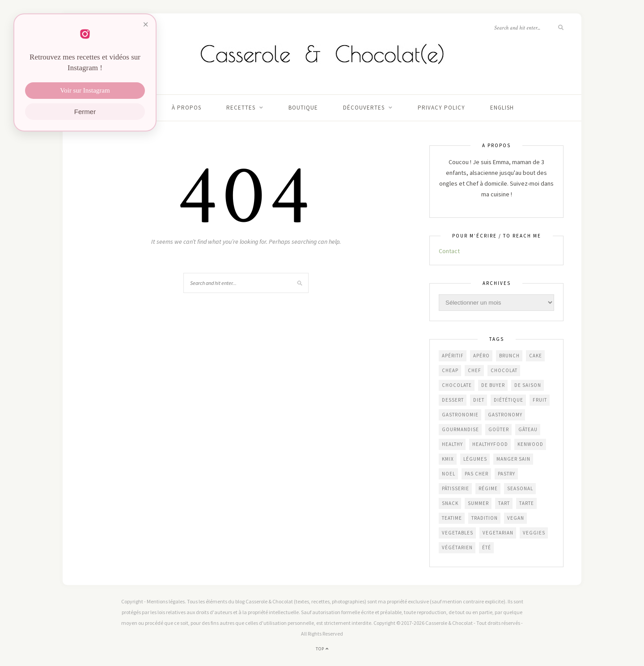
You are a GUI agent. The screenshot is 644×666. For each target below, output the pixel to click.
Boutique (303, 108)
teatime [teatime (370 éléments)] (452, 518)
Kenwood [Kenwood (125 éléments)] (530, 444)
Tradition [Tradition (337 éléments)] (485, 518)
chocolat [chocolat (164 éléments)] (504, 370)
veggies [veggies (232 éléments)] (534, 533)
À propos (186, 108)
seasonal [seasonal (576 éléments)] (520, 488)
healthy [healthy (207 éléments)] (452, 444)
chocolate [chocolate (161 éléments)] (457, 385)
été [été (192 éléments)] (487, 547)
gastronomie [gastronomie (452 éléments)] (460, 415)
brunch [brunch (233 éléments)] (509, 356)
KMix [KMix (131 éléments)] (448, 459)
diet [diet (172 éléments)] (479, 400)
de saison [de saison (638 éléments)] (528, 385)
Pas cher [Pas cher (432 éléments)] (477, 474)
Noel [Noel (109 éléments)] (449, 474)
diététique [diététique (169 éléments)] (508, 400)
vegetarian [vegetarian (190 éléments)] (498, 533)
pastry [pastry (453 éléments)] (506, 474)
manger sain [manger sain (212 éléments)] (513, 459)
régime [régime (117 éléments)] (488, 488)
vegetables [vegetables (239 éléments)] (458, 533)
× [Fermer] (146, 24)
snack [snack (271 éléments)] (450, 503)
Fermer (85, 112)
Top (322, 649)
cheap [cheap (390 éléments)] (450, 370)
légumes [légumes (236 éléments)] (475, 459)
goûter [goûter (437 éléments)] (499, 429)
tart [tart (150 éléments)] (504, 503)
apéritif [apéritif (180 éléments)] (453, 356)
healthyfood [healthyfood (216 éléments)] (490, 444)
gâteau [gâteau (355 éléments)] (528, 429)
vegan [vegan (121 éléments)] (516, 518)
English (502, 108)
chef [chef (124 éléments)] (475, 370)
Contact (449, 251)
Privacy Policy (441, 108)
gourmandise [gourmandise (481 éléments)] (460, 429)
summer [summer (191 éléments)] (478, 503)
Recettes (241, 108)
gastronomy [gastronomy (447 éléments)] (505, 415)
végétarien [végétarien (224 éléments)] (457, 547)
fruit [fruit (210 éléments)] (540, 400)
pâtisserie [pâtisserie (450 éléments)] (455, 488)
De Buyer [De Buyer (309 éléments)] (493, 385)
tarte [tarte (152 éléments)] (527, 503)
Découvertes (364, 108)
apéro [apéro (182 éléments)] (481, 356)
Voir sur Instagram (85, 90)
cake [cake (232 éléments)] (536, 356)
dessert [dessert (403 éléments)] (453, 400)
